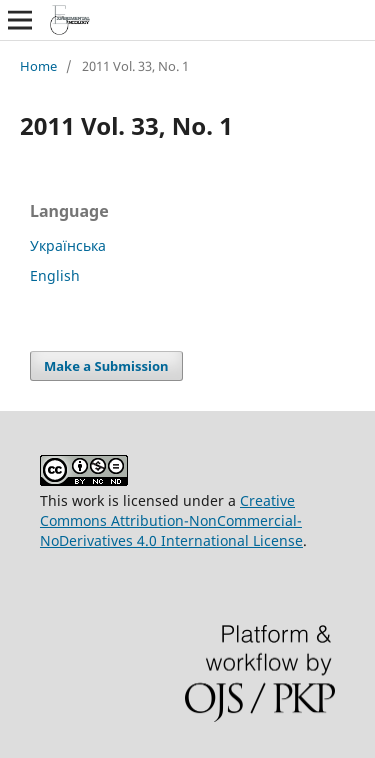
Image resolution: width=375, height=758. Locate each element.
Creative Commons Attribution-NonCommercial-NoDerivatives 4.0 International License (171, 520)
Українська (68, 245)
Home (38, 66)
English (55, 275)
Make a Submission (106, 366)
